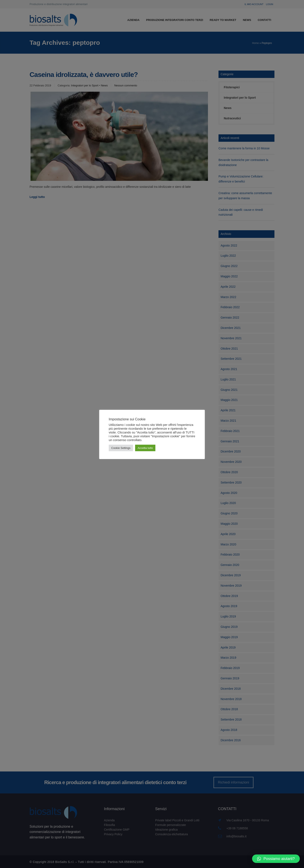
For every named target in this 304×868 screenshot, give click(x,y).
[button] (276, 859)
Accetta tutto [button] (145, 448)
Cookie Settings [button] (121, 448)
